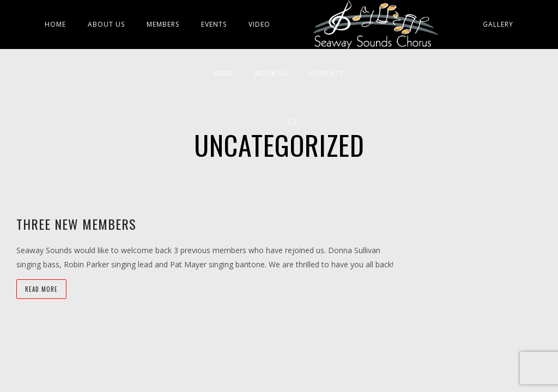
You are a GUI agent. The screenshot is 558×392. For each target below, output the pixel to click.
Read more (41, 289)
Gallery (498, 24)
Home (55, 24)
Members (163, 24)
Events (214, 24)
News (223, 73)
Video (259, 24)
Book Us (271, 73)
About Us (106, 24)
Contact (327, 73)
